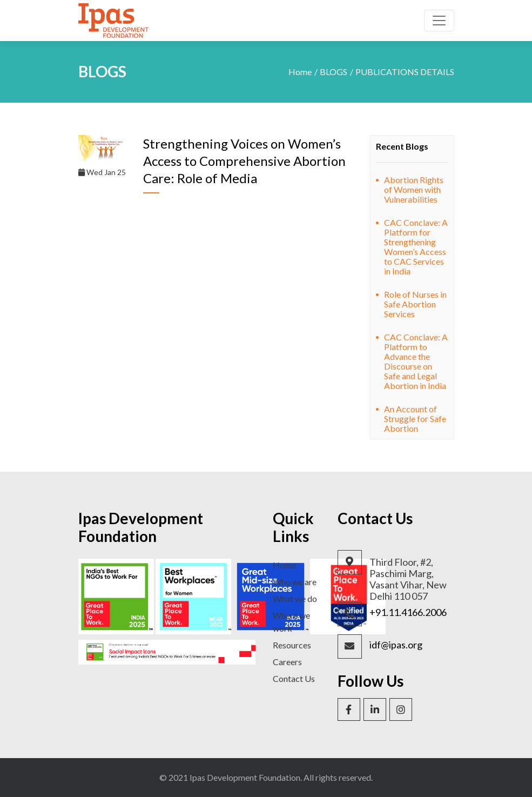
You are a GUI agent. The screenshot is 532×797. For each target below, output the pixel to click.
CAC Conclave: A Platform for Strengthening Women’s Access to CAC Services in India (416, 247)
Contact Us (294, 678)
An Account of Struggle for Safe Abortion (415, 418)
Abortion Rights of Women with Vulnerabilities (414, 189)
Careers (287, 662)
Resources (292, 645)
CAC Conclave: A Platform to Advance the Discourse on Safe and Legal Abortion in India (416, 361)
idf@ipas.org (396, 645)
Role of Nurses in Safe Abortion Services (415, 304)
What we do (295, 598)
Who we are (295, 582)
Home (300, 72)
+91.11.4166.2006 (408, 612)
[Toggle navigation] (439, 21)
